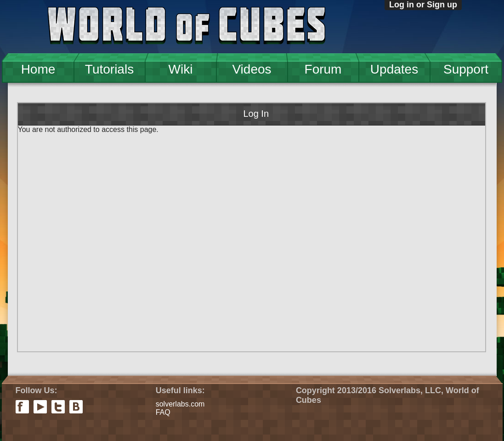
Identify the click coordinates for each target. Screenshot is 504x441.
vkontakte (76, 407)
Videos (252, 69)
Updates (394, 69)
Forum (323, 69)
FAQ (163, 412)
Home (38, 69)
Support (466, 69)
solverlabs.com (180, 404)
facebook (22, 407)
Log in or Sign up (423, 5)
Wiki (181, 69)
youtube (40, 407)
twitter (58, 407)
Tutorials (109, 69)
